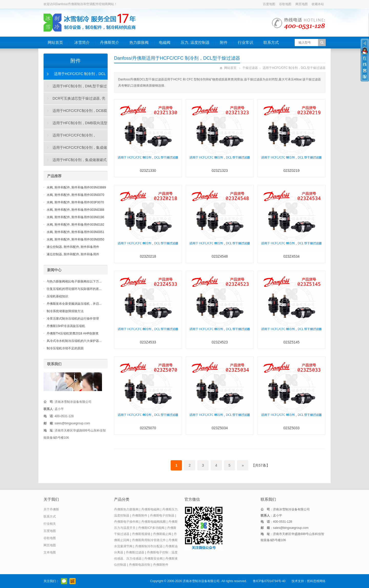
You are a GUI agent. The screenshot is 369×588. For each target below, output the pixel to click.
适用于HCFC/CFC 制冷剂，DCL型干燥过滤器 (294, 68)
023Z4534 (291, 256)
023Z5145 (291, 342)
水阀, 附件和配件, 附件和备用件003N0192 (75, 225)
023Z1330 (148, 171)
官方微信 (64, 581)
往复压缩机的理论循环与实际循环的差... (74, 289)
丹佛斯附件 (140, 516)
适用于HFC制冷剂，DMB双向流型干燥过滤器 (76, 125)
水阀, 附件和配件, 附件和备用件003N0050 (75, 239)
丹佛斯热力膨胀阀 (126, 509)
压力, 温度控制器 (195, 42)
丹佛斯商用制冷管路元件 (149, 540)
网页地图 (302, 4)
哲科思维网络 (316, 581)
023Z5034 (220, 428)
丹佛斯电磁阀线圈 (153, 522)
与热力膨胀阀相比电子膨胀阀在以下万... (74, 281)
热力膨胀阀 (139, 42)
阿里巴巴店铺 (73, 581)
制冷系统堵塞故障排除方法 (65, 311)
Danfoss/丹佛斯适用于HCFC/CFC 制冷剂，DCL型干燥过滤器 (177, 58)
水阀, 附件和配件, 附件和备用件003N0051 (75, 232)
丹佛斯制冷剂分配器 (149, 546)
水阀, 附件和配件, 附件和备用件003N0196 (75, 217)
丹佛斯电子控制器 (162, 516)
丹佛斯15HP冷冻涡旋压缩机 (66, 326)
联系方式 (271, 42)
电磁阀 (165, 42)
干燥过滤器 (250, 68)
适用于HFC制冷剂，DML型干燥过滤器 (75, 88)
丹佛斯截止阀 (162, 534)
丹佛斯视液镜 (141, 534)
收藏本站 (318, 4)
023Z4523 (220, 342)
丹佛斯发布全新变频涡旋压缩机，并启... (74, 304)
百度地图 (269, 4)
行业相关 (50, 524)
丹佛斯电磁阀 (150, 509)
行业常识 (245, 42)
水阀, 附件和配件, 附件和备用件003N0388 (75, 210)
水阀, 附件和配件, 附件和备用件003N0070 (75, 195)
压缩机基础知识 (57, 296)
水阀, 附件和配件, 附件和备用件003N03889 (76, 187)
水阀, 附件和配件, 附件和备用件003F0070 (75, 202)
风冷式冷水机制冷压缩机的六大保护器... (74, 341)
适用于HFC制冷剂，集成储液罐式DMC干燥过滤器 (75, 162)
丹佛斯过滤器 (135, 552)
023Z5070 (148, 428)
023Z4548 (220, 256)
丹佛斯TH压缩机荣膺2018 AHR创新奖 (73, 333)
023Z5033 (291, 428)
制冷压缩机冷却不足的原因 (65, 348)
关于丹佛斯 (51, 509)
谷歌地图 (285, 4)
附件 (224, 42)
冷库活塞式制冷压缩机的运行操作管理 (73, 319)
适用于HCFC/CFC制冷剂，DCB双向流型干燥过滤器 (75, 113)
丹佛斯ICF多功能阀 (151, 528)
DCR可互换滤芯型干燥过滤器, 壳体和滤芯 (75, 100)
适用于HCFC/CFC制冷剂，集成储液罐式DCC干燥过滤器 (75, 150)
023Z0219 (291, 171)
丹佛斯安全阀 (153, 559)
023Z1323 (220, 171)
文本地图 (50, 552)
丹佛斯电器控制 (140, 565)
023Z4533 (148, 342)
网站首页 (55, 42)
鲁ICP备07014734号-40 (269, 581)
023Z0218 (148, 256)
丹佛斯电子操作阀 (126, 522)
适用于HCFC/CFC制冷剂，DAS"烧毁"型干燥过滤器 (70, 137)
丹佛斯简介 (110, 42)
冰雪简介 (82, 42)
